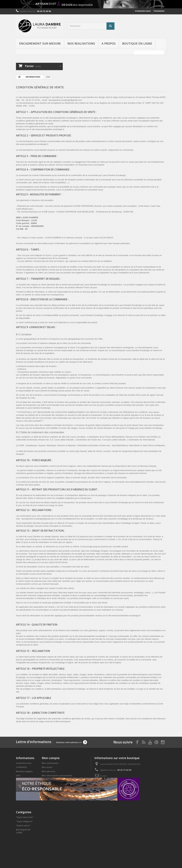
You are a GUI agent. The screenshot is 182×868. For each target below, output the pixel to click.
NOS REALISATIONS (81, 43)
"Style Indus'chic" (25, 832)
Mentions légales (24, 771)
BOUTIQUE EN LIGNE (137, 43)
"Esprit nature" (23, 841)
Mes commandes (50, 763)
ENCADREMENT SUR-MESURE (40, 43)
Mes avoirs (47, 767)
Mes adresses (49, 771)
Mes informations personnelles (57, 776)
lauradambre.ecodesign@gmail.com (112, 781)
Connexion (159, 11)
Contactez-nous (143, 11)
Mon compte (51, 758)
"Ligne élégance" (24, 837)
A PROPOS (109, 43)
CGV (18, 776)
